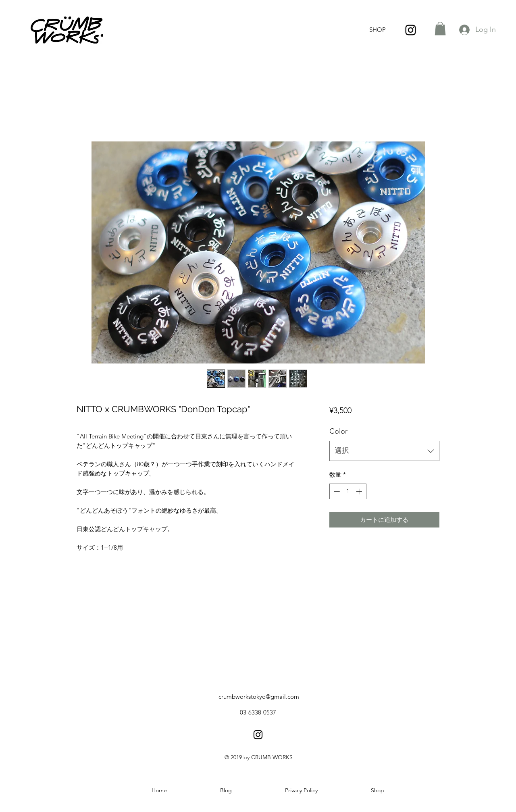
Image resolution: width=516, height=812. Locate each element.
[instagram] (411, 30)
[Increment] (360, 491)
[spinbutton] (348, 491)
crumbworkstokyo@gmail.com (259, 697)
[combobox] (384, 451)
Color (338, 431)
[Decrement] (336, 491)
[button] (440, 28)
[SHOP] (378, 30)
